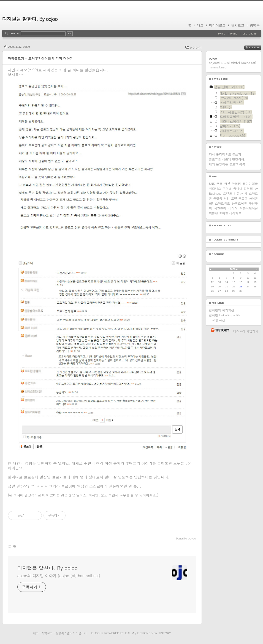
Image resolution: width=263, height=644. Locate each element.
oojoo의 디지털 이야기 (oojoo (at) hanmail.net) (59, 576)
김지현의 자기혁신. (222, 310)
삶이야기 (196, 48)
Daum (129, 633)
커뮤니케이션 (249, 208)
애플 (255, 184)
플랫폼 (218, 198)
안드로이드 (239, 203)
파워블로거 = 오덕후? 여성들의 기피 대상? (40, 58)
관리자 (71, 633)
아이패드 (235, 213)
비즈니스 (215, 189)
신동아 (238, 193)
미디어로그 (217, 25)
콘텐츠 (227, 189)
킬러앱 (248, 189)
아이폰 (253, 198)
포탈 (234, 198)
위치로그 (238, 25)
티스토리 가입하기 (246, 331)
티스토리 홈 (220, 330)
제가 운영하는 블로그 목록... (229, 164)
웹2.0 (246, 184)
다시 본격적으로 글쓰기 (225, 154)
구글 (219, 184)
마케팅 (236, 184)
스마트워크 (222, 203)
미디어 (233, 208)
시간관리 (220, 208)
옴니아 (238, 189)
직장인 (214, 213)
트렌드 (228, 193)
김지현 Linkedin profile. (225, 315)
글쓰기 (82, 633)
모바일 (224, 213)
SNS (212, 184)
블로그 (243, 198)
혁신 (227, 184)
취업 (227, 198)
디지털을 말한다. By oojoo (30, 19)
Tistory (165, 633)
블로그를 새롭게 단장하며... (228, 159)
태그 (200, 25)
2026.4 (234, 269)
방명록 (255, 25)
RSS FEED (257, 48)
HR (211, 203)
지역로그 (47, 633)
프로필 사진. (218, 320)
